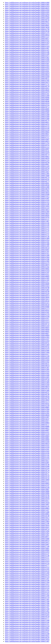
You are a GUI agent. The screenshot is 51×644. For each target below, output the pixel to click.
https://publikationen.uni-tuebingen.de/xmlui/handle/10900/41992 (27, 413)
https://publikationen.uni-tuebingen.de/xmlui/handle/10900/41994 (27, 409)
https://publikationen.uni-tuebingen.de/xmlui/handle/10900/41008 (27, 115)
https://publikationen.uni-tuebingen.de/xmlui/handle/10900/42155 (27, 126)
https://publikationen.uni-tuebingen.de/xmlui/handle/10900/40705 (27, 388)
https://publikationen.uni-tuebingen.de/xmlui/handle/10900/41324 (27, 208)
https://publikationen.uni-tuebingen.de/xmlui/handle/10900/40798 (27, 394)
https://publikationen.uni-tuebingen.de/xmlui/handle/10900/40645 (27, 90)
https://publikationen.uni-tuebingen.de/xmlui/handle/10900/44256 (27, 396)
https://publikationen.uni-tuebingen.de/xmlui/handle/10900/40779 (27, 177)
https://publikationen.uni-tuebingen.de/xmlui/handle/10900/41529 (27, 586)
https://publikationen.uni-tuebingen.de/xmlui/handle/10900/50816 (27, 193)
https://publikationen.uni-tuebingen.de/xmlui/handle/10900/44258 (27, 497)
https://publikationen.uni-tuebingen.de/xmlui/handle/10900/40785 (27, 179)
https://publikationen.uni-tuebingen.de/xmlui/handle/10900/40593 (27, 358)
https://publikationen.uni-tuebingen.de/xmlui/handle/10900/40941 (27, 183)
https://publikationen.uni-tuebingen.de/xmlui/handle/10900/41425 (27, 50)
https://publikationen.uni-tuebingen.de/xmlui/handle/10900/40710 (27, 324)
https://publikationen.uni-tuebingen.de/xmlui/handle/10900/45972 (27, 136)
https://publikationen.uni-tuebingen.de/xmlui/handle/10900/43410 (27, 561)
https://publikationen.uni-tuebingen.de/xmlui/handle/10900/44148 (27, 516)
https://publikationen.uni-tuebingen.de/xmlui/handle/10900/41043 (27, 451)
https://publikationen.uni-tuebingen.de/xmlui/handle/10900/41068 (27, 119)
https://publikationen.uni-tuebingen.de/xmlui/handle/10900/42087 (27, 463)
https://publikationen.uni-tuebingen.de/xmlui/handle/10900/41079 (27, 459)
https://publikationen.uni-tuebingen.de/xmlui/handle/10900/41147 (27, 554)
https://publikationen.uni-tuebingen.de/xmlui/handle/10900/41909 (27, 261)
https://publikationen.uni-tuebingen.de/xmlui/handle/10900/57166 (27, 546)
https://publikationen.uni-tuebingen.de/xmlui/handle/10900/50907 (27, 489)
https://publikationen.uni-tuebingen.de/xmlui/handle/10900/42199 (27, 613)
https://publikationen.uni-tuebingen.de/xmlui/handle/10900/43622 (27, 527)
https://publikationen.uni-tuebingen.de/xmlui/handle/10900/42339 (27, 406)
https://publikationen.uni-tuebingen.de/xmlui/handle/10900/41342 (27, 455)
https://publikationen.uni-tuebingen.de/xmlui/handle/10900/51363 (27, 594)
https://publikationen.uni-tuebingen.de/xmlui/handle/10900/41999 (27, 96)
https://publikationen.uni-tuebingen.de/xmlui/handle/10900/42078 (27, 153)
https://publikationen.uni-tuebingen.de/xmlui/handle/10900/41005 (27, 113)
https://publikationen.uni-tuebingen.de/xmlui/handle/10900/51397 (27, 607)
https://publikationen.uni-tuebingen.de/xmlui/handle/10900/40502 (27, 311)
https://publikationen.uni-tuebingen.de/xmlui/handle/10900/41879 (27, 62)
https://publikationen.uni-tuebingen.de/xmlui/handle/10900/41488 (27, 244)
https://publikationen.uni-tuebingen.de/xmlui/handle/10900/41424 (27, 46)
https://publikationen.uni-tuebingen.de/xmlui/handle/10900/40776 (27, 120)
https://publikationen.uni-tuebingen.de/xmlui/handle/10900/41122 (27, 233)
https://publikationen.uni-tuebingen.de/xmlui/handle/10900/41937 (27, 339)
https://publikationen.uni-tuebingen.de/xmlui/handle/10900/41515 (27, 560)
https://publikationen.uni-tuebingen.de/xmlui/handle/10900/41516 (27, 577)
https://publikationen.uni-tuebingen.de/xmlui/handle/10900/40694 (27, 330)
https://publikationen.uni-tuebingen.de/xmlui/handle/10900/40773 (27, 181)
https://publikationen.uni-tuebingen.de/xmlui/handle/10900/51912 (27, 196)
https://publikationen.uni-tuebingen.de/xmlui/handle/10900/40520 (27, 301)
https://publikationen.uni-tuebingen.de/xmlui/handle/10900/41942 (27, 362)
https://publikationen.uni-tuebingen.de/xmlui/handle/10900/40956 (27, 215)
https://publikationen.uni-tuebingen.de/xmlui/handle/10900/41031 (27, 432)
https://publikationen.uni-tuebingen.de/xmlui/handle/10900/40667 (27, 164)
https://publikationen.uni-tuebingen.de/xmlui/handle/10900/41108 (27, 204)
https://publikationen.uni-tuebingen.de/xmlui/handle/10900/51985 (27, 174)
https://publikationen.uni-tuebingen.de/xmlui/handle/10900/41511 (27, 558)
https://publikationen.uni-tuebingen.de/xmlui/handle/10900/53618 (27, 503)
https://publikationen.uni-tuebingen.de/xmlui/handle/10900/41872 (27, 56)
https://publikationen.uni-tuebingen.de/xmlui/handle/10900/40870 (27, 387)
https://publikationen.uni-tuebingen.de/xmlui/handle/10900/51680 (27, 512)
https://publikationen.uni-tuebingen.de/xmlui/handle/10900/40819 (27, 444)
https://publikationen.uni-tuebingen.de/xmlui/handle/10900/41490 (27, 255)
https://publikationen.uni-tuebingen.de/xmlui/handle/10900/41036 (27, 453)
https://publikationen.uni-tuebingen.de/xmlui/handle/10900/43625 (27, 636)
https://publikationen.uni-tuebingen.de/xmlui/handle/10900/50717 (27, 425)
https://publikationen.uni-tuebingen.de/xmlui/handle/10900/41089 (27, 187)
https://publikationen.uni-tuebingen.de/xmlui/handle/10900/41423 (27, 43)
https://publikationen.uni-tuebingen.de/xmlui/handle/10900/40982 (27, 550)
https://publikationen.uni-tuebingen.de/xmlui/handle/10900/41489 (27, 238)
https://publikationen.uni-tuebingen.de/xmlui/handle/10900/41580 (27, 259)
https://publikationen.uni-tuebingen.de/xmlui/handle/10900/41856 (27, 60)
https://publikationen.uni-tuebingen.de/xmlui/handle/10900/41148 (27, 556)
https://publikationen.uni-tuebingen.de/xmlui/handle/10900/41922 (27, 41)
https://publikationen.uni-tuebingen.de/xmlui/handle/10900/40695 (27, 331)
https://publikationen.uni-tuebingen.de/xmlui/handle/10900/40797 (27, 392)
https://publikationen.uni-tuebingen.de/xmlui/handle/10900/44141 (27, 151)
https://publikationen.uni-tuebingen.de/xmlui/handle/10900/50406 (27, 539)
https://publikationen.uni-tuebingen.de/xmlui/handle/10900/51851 (27, 535)
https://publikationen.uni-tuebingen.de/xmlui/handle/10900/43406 (27, 350)
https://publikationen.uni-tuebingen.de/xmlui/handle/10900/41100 (27, 223)
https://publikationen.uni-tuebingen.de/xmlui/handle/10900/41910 (27, 271)
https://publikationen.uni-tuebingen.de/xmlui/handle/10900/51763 (27, 143)
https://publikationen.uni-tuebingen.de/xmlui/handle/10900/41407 (27, 368)
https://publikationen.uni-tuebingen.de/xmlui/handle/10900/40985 (27, 100)
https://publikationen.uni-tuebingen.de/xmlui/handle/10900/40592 (27, 404)
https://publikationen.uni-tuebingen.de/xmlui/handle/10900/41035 (27, 446)
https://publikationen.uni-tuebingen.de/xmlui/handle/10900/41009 (27, 117)
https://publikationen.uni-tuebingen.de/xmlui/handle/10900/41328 (27, 356)
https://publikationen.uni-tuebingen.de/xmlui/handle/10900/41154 (27, 563)
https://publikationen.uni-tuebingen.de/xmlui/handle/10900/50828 (27, 297)
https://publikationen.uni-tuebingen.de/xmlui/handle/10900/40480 (27, 307)
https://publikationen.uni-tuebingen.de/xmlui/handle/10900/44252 (27, 124)
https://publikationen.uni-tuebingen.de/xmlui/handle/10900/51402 (27, 599)
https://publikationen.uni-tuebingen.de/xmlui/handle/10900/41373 (27, 309)
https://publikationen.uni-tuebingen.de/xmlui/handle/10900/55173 (27, 402)
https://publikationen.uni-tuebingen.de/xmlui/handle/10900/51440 (27, 620)
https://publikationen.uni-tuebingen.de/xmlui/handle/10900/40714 (27, 529)
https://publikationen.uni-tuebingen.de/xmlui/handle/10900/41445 (27, 81)
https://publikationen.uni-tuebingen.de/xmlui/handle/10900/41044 (27, 442)
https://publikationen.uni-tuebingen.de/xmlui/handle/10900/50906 (27, 493)
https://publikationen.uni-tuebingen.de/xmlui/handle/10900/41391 (27, 94)
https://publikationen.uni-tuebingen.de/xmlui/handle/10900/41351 (27, 624)
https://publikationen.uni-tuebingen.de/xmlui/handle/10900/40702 (27, 347)
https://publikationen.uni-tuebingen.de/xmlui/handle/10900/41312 (27, 147)
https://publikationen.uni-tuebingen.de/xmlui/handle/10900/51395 (27, 605)
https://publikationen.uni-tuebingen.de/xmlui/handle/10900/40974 (27, 541)
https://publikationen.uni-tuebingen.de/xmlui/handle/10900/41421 (27, 254)
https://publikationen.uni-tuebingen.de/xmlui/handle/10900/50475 (27, 542)
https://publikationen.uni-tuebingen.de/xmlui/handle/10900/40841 (27, 25)
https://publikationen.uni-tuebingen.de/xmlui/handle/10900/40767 (27, 170)
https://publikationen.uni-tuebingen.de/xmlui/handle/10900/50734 (27, 470)
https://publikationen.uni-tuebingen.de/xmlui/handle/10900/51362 (27, 590)
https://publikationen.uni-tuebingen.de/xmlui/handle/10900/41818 (27, 10)
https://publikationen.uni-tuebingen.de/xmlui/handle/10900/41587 (27, 273)
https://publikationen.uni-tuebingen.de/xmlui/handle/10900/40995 (27, 109)
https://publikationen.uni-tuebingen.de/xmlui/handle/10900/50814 (27, 210)
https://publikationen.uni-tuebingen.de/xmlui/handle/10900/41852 (27, 65)
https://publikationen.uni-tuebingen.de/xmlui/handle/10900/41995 (27, 411)
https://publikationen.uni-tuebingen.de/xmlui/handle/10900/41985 (27, 369)
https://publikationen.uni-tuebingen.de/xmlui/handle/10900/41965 (27, 290)
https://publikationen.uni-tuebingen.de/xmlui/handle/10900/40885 (27, 407)
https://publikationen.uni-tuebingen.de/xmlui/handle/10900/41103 (27, 227)
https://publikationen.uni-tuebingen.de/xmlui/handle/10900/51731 (27, 84)
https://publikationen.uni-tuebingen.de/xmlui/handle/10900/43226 (27, 293)
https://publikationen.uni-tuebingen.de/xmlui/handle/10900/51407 (27, 641)
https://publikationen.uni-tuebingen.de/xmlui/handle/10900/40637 (27, 22)
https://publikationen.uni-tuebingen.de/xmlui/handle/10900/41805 (27, 4)
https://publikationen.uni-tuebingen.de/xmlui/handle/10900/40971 (27, 537)
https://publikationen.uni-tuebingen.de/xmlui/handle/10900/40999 (27, 111)
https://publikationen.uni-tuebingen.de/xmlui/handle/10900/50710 (27, 472)
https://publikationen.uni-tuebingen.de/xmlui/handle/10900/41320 (27, 166)
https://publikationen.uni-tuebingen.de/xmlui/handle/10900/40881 (27, 438)
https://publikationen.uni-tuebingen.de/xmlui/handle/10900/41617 (27, 354)
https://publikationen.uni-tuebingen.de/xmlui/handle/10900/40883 (27, 423)
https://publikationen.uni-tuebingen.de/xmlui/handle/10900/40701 (27, 343)
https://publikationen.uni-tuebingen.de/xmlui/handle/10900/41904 (27, 257)
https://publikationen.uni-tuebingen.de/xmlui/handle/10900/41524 (27, 588)
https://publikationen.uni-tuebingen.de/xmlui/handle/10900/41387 (27, 252)
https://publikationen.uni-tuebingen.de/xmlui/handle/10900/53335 (27, 434)
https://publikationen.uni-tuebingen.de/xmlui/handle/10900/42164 (27, 130)
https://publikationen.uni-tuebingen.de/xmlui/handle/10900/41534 (27, 626)
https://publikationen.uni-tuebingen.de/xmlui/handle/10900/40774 (27, 155)
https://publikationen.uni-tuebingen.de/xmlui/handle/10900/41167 (27, 632)
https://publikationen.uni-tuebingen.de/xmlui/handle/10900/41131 (27, 235)
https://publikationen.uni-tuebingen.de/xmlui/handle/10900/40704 (27, 379)
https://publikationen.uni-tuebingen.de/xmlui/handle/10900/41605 (27, 377)
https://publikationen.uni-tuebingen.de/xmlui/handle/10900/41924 (27, 286)
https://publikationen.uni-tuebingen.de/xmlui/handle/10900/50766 (27, 495)
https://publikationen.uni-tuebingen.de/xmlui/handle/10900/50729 (27, 476)
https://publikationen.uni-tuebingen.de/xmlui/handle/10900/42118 (27, 506)
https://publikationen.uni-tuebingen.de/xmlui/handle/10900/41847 (27, 63)
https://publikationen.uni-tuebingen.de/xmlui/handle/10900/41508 (27, 634)
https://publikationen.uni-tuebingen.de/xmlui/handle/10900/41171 (27, 618)
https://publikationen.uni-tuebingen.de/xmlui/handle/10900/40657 (27, 134)
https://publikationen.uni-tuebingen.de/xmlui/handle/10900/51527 (27, 37)
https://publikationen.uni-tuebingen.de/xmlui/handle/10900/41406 (27, 390)
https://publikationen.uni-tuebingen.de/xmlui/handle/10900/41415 (27, 303)
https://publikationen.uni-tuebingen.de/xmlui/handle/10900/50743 (27, 478)
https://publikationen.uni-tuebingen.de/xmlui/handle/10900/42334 (27, 105)
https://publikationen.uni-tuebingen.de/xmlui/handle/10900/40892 (27, 484)
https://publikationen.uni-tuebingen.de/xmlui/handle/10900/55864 (27, 522)
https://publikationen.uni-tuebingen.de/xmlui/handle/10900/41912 (27, 282)
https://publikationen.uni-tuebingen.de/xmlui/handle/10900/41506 (27, 580)
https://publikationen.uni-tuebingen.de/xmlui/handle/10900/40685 (27, 276)
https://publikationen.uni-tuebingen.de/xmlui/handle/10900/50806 (27, 491)
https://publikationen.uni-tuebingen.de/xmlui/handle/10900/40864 (27, 335)
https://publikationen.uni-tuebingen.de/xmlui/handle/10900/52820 (27, 206)
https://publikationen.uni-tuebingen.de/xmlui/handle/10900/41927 (27, 318)
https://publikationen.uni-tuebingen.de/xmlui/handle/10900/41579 (27, 263)
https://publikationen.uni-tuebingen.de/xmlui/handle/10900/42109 (27, 487)
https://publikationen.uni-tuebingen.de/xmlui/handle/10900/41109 (27, 225)
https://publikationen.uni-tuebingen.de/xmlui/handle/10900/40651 (27, 122)
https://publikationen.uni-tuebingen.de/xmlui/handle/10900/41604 (27, 360)
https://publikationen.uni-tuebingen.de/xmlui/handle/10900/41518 (27, 598)
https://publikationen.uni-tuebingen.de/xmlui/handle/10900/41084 (27, 212)
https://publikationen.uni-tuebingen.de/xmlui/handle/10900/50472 (27, 82)
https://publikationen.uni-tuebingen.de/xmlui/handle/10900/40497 (27, 250)
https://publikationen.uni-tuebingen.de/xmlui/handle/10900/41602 (27, 373)
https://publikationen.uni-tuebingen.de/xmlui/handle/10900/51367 (27, 579)
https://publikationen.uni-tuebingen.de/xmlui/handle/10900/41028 (27, 447)
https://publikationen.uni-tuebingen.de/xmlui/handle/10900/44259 (27, 520)
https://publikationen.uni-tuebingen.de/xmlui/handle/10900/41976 (27, 349)
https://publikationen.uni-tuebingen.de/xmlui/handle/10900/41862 (27, 58)
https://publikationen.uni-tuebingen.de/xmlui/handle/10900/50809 (27, 480)
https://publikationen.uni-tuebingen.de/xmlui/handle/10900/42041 (27, 71)
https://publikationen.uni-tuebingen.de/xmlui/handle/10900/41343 (27, 457)
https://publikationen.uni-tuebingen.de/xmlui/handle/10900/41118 (27, 231)
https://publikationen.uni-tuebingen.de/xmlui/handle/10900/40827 (27, 333)
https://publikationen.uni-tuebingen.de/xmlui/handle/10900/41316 (27, 160)
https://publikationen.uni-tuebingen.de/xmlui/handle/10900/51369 (27, 573)
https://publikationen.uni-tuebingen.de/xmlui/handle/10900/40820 (27, 415)
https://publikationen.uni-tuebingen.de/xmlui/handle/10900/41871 (27, 44)
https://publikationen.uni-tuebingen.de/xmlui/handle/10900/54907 (27, 504)
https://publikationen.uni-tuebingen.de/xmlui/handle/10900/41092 (27, 191)
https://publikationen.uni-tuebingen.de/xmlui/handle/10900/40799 (27, 398)
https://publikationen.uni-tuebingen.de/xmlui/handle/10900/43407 (27, 417)
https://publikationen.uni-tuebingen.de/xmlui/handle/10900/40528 (27, 305)
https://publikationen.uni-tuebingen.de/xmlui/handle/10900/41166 (27, 622)
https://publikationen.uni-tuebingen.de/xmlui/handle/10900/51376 (27, 33)
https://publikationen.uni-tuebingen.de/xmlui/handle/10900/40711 (27, 474)
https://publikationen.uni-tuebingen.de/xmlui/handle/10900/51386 (27, 603)
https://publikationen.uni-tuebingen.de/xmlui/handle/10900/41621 (27, 274)
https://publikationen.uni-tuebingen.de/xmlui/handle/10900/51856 (27, 531)
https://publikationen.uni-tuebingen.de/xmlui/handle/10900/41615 (27, 320)
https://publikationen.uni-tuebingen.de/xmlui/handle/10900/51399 (27, 609)
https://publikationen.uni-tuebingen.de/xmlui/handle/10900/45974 (27, 295)
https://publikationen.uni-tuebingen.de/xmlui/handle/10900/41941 (27, 312)
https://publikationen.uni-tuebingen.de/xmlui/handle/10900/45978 (27, 499)
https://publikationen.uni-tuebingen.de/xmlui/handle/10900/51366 (27, 596)
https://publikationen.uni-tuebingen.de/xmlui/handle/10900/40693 (27, 328)
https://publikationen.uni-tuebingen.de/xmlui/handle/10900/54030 (27, 27)
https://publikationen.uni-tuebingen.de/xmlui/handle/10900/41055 (27, 552)
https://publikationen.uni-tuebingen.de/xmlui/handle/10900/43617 (27, 501)
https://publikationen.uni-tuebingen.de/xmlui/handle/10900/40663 (27, 157)
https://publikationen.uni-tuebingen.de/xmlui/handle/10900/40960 (27, 440)
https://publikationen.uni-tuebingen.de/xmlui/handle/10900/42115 (27, 482)
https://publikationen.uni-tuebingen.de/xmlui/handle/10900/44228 (27, 638)
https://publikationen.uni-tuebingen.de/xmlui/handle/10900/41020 (27, 200)
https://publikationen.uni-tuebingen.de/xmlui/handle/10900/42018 (27, 103)
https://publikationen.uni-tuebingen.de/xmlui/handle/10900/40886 (27, 426)
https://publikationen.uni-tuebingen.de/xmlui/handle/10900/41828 (27, 18)
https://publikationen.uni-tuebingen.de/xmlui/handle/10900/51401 (27, 611)
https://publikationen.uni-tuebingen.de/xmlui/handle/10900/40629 (27, 16)
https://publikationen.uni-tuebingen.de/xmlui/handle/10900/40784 (27, 162)
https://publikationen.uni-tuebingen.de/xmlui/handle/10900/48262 (27, 630)
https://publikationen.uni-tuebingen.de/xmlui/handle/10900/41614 (27, 322)
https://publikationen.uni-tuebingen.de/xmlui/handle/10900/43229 (27, 575)
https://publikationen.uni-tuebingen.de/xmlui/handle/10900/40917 (27, 39)
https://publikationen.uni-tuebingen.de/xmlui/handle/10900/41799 (27, 29)
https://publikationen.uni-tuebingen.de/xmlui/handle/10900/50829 (27, 400)
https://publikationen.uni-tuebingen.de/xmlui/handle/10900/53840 (27, 176)
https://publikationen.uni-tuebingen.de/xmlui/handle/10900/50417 (27, 461)
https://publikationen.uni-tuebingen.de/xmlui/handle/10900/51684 (27, 352)
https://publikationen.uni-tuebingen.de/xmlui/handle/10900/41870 (27, 69)
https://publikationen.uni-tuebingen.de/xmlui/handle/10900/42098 (27, 466)
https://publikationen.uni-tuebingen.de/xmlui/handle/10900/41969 (27, 345)
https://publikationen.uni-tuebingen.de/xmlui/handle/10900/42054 (27, 73)
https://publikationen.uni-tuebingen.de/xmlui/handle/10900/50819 (27, 214)
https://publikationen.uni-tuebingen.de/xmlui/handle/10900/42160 (27, 128)
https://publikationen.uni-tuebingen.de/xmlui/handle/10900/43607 (27, 139)
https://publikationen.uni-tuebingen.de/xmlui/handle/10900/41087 (27, 198)
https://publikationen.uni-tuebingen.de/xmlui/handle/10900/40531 (27, 364)
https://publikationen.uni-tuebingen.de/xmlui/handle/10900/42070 (27, 92)
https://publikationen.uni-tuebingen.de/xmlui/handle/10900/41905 (27, 278)
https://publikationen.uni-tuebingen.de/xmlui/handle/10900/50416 (27, 525)
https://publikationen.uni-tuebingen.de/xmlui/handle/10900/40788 (27, 288)
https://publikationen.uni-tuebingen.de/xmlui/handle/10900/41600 (27, 375)
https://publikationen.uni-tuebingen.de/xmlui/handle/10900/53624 (27, 639)
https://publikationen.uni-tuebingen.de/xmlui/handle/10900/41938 (27, 316)
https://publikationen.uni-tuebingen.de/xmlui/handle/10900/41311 (27, 138)
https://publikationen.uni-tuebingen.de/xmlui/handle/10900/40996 (27, 98)
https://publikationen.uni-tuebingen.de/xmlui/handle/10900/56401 (27, 548)
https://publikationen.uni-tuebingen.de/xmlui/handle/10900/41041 (27, 449)
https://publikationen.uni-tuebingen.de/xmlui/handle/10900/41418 (27, 326)
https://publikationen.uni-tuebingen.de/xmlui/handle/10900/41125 (27, 229)
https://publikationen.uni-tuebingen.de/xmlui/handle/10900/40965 (27, 436)
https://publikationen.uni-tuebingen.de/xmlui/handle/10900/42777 (27, 565)
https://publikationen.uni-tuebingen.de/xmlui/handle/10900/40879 (27, 265)
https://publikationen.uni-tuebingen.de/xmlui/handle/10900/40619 (27, 366)
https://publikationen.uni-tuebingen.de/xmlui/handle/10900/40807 (27, 430)
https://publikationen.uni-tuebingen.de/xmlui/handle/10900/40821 (27, 428)
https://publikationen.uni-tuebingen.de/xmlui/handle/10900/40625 (27, 8)
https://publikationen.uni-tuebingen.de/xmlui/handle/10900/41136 (27, 236)
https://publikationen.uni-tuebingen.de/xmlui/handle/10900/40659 (27, 158)
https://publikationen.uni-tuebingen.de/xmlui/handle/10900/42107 (27, 485)
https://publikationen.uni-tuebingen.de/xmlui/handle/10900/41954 (27, 240)
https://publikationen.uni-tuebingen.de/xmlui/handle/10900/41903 (27, 337)
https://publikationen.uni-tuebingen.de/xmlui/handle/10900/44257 (27, 419)
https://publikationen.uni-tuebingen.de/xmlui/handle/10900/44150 (27, 617)
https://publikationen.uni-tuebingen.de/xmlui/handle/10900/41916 (27, 371)
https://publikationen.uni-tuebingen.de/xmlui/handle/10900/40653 (27, 141)
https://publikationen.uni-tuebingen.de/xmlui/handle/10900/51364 (27, 582)
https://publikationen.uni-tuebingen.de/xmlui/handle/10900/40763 (27, 145)
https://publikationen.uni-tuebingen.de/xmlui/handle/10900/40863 (27, 508)
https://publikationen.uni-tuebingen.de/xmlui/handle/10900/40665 (27, 132)
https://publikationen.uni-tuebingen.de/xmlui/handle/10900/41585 (27, 242)
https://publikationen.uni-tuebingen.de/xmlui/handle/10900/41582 (27, 267)
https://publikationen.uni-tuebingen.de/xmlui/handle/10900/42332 (27, 23)
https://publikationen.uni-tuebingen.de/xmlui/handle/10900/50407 (27, 544)
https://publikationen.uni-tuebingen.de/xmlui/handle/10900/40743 (27, 20)
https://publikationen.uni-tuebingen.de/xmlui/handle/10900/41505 (27, 569)
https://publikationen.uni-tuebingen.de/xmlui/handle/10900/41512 (27, 567)
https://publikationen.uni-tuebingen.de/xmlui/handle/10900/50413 (27, 518)
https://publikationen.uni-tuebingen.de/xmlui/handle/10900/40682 (27, 269)
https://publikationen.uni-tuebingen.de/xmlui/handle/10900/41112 (27, 219)
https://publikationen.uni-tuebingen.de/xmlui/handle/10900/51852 (27, 533)
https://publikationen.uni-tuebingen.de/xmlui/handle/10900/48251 (27, 79)
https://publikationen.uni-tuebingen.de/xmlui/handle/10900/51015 (27, 584)
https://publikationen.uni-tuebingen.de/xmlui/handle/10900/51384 (27, 601)
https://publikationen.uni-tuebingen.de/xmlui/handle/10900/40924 (27, 75)
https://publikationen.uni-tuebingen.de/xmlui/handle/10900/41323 (27, 202)
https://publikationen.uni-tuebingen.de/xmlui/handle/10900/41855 (27, 67)
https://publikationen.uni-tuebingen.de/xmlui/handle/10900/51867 (27, 221)
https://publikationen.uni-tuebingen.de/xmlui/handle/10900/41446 (27, 52)
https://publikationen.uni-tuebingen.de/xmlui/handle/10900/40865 (27, 514)
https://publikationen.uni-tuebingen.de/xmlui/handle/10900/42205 (27, 615)
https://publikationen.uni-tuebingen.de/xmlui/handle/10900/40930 (27, 185)
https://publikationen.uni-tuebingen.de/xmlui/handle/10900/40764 (27, 168)
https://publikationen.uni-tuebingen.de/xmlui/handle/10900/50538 (27, 31)
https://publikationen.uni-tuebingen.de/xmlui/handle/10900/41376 (27, 314)
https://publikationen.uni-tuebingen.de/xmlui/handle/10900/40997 (27, 149)
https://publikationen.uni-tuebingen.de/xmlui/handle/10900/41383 (27, 280)
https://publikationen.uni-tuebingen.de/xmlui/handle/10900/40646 (27, 101)
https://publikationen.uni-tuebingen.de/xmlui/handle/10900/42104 (27, 468)
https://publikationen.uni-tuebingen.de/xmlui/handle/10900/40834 (27, 35)
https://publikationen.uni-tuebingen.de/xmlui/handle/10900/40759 (27, 86)
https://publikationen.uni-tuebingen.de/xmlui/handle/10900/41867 (27, 48)
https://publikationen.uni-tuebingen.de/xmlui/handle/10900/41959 (27, 341)
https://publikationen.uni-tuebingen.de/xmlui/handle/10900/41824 (27, 14)
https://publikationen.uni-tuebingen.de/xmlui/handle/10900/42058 (27, 77)
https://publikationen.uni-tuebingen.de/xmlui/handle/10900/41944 (27, 385)
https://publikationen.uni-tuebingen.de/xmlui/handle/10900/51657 (27, 510)
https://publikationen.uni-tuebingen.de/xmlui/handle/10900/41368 (27, 381)
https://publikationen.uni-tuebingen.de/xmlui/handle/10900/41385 (27, 246)
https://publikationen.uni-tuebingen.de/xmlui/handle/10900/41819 (27, 6)
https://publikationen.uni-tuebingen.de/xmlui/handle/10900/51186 (27, 523)
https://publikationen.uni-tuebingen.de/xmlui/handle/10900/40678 (27, 189)
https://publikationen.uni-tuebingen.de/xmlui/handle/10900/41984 (27, 383)
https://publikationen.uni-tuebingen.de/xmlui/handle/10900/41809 (27, 3)
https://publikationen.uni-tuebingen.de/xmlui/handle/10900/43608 (27, 195)
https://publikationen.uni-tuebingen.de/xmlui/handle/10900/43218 (27, 571)
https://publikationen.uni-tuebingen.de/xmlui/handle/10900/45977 (27, 421)
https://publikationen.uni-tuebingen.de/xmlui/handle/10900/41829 (27, 12)
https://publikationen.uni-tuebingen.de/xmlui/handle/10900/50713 (27, 107)
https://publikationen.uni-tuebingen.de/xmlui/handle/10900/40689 (27, 284)
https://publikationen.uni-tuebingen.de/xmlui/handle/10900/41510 (27, 592)
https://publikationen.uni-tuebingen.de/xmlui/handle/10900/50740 (27, 465)
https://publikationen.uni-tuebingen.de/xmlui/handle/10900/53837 (27, 172)
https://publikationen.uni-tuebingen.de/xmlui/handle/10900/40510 (27, 248)
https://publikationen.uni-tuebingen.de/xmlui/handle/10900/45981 (27, 628)
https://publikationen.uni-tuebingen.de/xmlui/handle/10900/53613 (27, 299)
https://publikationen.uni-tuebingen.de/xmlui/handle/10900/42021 (27, 88)
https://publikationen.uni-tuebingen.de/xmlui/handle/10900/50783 (27, 217)
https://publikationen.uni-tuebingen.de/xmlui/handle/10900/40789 (27, 292)
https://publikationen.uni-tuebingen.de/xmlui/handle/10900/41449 (27, 54)
